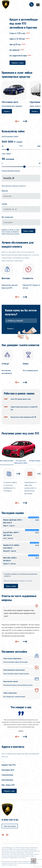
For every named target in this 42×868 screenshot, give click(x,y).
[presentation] (17, 121)
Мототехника (7, 780)
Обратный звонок (10, 826)
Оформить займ (9, 791)
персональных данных (12, 234)
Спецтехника (7, 775)
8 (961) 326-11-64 (10, 820)
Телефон (4, 204)
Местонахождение (7, 217)
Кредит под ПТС (9, 765)
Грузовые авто (8, 770)
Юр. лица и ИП (8, 785)
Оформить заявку (18, 63)
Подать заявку (28, 231)
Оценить (7, 111)
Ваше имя (5, 191)
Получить (10, 328)
